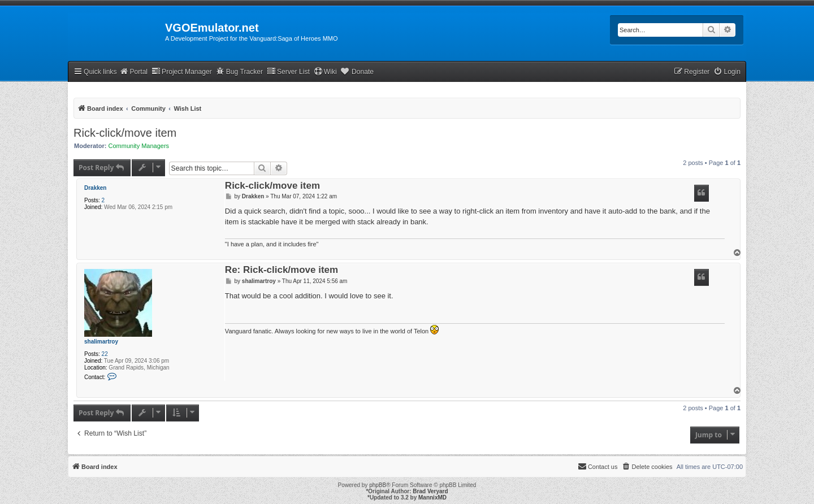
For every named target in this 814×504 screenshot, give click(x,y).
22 (105, 354)
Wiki (325, 71)
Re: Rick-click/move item (282, 270)
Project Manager (182, 71)
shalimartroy (101, 342)
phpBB (378, 485)
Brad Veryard (430, 491)
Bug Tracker (239, 71)
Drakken (95, 188)
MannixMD (432, 498)
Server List (288, 71)
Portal (133, 71)
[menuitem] (727, 72)
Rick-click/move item (125, 133)
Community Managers (139, 146)
